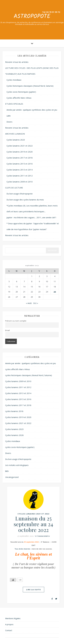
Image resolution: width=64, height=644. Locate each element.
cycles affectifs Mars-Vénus (18, 369)
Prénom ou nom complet (16, 321)
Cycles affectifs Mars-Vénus (19, 98)
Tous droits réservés (22, 549)
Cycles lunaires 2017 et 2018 (20, 158)
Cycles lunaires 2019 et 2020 (20, 152)
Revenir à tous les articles (17, 62)
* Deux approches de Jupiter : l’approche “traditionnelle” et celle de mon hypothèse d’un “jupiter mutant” (33, 226)
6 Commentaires (42, 536)
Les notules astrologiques (17, 465)
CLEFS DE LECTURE (14, 188)
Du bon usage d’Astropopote (20, 194)
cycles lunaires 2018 (14, 411)
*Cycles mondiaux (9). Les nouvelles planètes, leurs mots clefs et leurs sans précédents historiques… (32, 209)
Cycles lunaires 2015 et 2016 (20, 164)
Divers (9, 122)
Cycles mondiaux (14, 80)
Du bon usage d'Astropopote (18, 459)
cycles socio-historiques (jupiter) (20, 447)
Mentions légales (13, 618)
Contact (9, 630)
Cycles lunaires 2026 (14, 435)
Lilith (9, 116)
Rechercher (52, 250)
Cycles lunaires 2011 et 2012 (20, 176)
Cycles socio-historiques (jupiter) (21, 92)
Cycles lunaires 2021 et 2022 (20, 146)
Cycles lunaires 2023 (16, 140)
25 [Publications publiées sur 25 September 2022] (55, 292)
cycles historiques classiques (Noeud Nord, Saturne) (29, 375)
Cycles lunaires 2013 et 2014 (20, 170)
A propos (9, 624)
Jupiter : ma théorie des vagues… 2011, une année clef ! (31, 217)
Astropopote (32, 17)
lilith (7, 471)
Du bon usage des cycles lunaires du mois (25, 200)
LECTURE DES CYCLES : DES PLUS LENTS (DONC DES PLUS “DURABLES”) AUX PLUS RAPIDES (32, 71)
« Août (29, 303)
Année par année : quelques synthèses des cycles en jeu (32, 110)
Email (7, 330)
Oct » (36, 303)
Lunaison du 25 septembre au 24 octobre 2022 (33, 524)
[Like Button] (13, 580)
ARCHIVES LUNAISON (15, 134)
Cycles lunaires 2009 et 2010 (20, 182)
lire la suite (33, 590)
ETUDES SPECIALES (14, 104)
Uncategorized (12, 477)
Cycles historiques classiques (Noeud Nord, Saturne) (30, 86)
